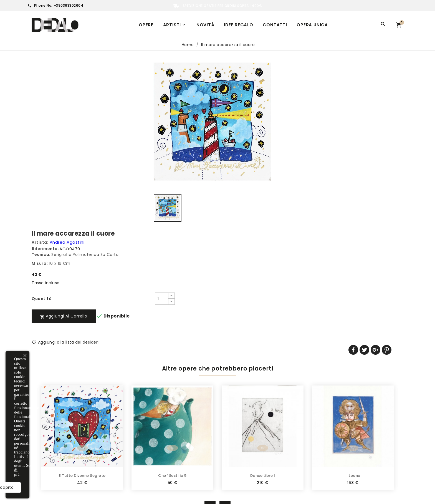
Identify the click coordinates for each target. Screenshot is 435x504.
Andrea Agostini (257, 71)
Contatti (275, 25)
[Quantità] (267, 127)
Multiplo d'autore (49, 429)
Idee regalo (239, 25)
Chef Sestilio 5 (172, 349)
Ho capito (77, 487)
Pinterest (397, 161)
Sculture (40, 438)
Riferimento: (235, 77)
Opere (146, 25)
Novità (205, 25)
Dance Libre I (263, 349)
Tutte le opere (46, 420)
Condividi (364, 161)
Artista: (230, 71)
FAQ (131, 438)
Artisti (175, 25)
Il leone (353, 349)
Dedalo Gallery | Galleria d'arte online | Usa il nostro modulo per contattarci (166, 458)
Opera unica (312, 25)
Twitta (375, 161)
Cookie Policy (141, 446)
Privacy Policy (141, 429)
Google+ (386, 161)
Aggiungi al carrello (254, 145)
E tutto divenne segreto (82, 349)
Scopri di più (79, 474)
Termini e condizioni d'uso (154, 420)
